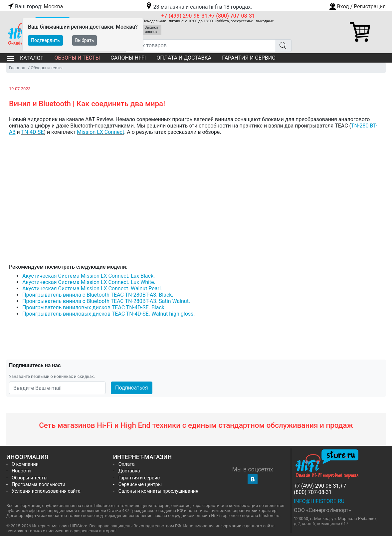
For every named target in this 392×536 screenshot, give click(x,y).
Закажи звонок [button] (151, 30)
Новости (21, 471)
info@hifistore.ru (319, 501)
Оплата (127, 464)
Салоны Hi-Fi (128, 58)
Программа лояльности (38, 485)
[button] (357, 6)
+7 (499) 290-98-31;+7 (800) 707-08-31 (208, 16)
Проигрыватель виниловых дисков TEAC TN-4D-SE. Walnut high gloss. (109, 314)
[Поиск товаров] (200, 46)
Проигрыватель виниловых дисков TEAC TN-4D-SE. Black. (94, 307)
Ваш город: (35, 7)
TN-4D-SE (33, 132)
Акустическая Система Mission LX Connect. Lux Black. (89, 276)
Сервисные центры (140, 485)
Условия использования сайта (46, 491)
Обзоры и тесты (77, 58)
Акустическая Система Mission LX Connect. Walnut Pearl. (92, 288)
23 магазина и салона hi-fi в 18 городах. (198, 7)
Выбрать (85, 40)
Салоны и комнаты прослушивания (159, 491)
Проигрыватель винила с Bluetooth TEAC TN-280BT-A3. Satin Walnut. (106, 301)
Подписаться (132, 388)
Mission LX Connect (100, 132)
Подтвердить (45, 40)
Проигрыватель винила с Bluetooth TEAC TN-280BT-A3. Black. (98, 295)
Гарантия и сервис (249, 58)
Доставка (129, 471)
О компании (25, 464)
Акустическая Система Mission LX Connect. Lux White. (89, 282)
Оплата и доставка (184, 58)
